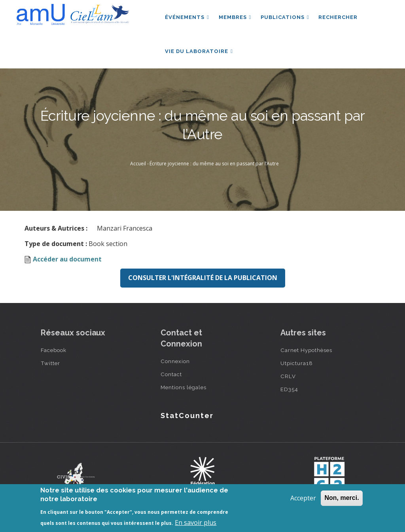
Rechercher (339, 17)
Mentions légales (184, 388)
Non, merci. (342, 498)
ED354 (289, 390)
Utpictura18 (297, 364)
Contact (171, 375)
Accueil (138, 164)
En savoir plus (196, 523)
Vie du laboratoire (199, 52)
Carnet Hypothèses (306, 351)
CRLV (288, 377)
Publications (285, 17)
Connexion (175, 362)
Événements (187, 17)
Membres (235, 17)
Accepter (303, 498)
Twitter (50, 364)
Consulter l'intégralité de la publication (203, 278)
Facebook (54, 351)
